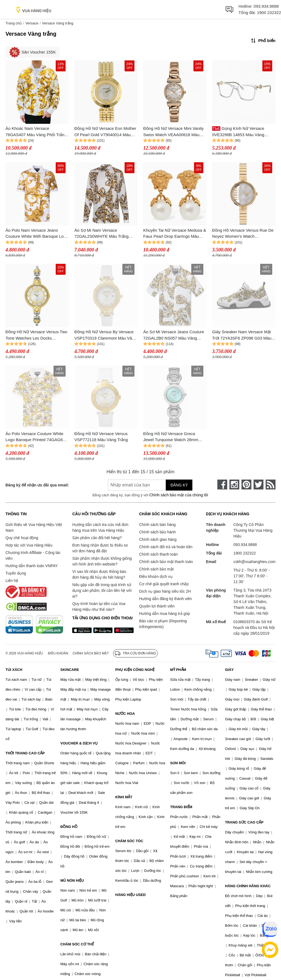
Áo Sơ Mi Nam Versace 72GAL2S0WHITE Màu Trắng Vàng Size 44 (101, 234)
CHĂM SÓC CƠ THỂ (77, 944)
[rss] (271, 485)
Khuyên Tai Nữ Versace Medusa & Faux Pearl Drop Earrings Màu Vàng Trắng (175, 234)
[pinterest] (246, 485)
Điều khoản (58, 653)
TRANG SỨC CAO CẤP (244, 822)
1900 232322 (269, 12)
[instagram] (234, 485)
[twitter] (258, 485)
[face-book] (222, 485)
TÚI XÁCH (14, 670)
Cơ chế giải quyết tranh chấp (164, 584)
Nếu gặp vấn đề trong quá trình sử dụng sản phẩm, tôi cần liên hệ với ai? (102, 590)
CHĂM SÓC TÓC (129, 841)
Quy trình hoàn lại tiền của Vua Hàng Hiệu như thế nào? (99, 607)
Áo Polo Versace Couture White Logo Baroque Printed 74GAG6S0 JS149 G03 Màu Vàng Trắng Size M (37, 437)
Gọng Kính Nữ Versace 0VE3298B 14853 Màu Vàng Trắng (238, 132)
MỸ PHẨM (178, 670)
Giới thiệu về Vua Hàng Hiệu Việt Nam (34, 527)
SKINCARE (70, 670)
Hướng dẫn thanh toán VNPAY (32, 566)
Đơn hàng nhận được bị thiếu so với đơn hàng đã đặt (100, 548)
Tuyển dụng (16, 573)
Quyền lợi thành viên (157, 606)
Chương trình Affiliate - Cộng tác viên (33, 555)
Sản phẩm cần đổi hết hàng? (97, 538)
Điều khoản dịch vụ (156, 576)
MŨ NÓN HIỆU (72, 880)
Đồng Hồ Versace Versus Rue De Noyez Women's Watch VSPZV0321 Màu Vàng (243, 234)
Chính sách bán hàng (157, 525)
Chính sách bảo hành (157, 532)
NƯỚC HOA (125, 714)
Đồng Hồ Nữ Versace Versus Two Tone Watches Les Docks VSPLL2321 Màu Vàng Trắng (36, 335)
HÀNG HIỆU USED (130, 895)
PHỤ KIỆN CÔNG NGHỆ (135, 670)
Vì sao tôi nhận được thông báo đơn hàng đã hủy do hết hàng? (99, 574)
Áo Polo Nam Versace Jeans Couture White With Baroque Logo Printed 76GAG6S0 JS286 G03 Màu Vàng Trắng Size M (37, 234)
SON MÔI (178, 763)
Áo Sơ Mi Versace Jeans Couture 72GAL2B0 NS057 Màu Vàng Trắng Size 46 (174, 335)
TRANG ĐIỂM (181, 807)
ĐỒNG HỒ (69, 827)
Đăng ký (179, 485)
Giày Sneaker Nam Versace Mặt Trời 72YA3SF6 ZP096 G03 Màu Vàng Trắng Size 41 (242, 335)
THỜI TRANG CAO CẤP (25, 753)
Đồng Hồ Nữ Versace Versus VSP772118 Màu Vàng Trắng (101, 437)
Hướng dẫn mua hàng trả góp (165, 614)
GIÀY (229, 670)
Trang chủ (14, 23)
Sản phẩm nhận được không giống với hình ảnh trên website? (102, 561)
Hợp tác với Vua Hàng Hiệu (29, 545)
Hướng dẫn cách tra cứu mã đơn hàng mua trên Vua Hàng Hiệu (100, 527)
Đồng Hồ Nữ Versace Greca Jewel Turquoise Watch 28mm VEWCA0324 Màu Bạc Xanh (171, 437)
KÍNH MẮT (124, 797)
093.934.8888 (266, 6)
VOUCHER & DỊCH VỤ (79, 743)
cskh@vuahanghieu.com (254, 562)
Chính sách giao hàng (158, 539)
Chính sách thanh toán (158, 554)
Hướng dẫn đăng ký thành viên (166, 599)
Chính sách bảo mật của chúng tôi (179, 495)
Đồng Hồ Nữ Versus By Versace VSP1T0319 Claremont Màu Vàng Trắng (106, 335)
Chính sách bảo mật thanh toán (166, 562)
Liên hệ (12, 581)
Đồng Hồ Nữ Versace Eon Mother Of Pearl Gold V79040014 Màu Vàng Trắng (105, 132)
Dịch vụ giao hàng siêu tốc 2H (165, 591)
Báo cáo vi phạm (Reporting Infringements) (163, 624)
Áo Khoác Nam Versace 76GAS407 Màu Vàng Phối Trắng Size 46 (36, 132)
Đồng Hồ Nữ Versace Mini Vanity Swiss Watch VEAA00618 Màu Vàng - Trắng (173, 132)
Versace (32, 23)
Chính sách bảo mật (156, 569)
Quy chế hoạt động (22, 538)
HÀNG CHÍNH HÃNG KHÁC (248, 886)
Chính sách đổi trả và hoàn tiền (166, 547)
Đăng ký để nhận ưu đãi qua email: (37, 485)
